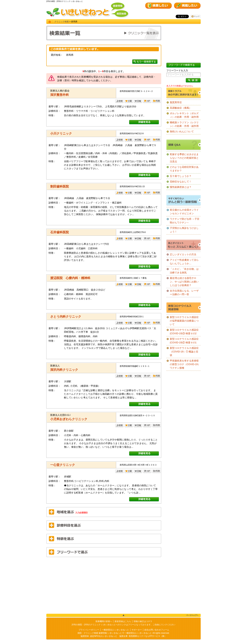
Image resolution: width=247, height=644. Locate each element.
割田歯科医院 (60, 186)
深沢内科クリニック (64, 370)
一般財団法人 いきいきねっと (115, 630)
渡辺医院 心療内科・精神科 (70, 278)
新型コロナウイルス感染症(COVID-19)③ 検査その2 (184, 332)
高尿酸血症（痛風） (181, 108)
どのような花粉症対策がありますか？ (184, 169)
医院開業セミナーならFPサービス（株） (148, 636)
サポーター (137, 630)
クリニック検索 (62, 22)
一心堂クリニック (63, 465)
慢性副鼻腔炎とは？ (181, 187)
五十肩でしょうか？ (181, 176)
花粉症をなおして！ (181, 182)
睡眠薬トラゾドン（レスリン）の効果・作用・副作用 (184, 124)
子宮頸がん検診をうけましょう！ (184, 230)
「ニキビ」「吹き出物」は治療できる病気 (184, 271)
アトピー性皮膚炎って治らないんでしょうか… (184, 262)
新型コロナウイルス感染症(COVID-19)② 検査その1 (184, 341)
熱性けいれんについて (182, 131)
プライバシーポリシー (89, 630)
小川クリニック (61, 134)
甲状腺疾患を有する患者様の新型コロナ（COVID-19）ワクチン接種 (185, 364)
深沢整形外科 (60, 95)
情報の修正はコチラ (143, 621)
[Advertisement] (104, 585)
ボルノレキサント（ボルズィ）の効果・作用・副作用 (184, 115)
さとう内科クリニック (66, 317)
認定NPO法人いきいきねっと (104, 636)
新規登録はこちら (123, 621)
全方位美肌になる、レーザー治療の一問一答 (184, 293)
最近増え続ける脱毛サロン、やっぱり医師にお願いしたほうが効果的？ (184, 282)
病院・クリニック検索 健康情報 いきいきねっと (100, 633)
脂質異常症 (176, 102)
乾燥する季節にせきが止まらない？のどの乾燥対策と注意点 (184, 158)
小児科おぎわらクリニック (69, 419)
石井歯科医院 (60, 232)
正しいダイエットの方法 (183, 254)
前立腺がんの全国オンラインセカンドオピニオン (184, 212)
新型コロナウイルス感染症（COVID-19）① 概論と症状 (184, 352)
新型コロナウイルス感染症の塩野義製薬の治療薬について (184, 321)
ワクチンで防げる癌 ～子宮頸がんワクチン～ (185, 221)
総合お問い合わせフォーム (157, 630)
